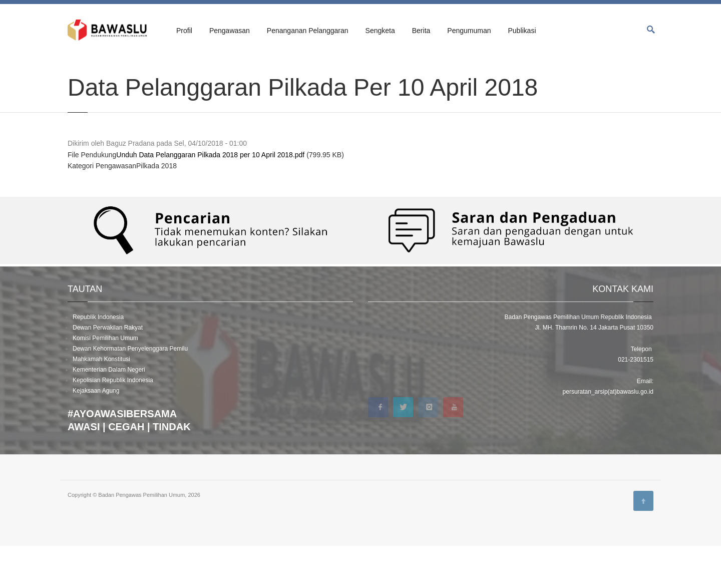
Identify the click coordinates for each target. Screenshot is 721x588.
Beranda (78, 66)
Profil (184, 31)
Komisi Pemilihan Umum (105, 380)
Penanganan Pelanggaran (308, 31)
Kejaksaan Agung (96, 433)
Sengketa (380, 31)
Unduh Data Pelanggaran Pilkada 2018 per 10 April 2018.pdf (210, 197)
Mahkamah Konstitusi (101, 401)
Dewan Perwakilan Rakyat (108, 370)
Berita (421, 31)
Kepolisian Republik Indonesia (113, 422)
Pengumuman (469, 31)
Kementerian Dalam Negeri (109, 412)
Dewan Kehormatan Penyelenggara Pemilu (130, 391)
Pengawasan (230, 31)
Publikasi (522, 31)
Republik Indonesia (98, 359)
